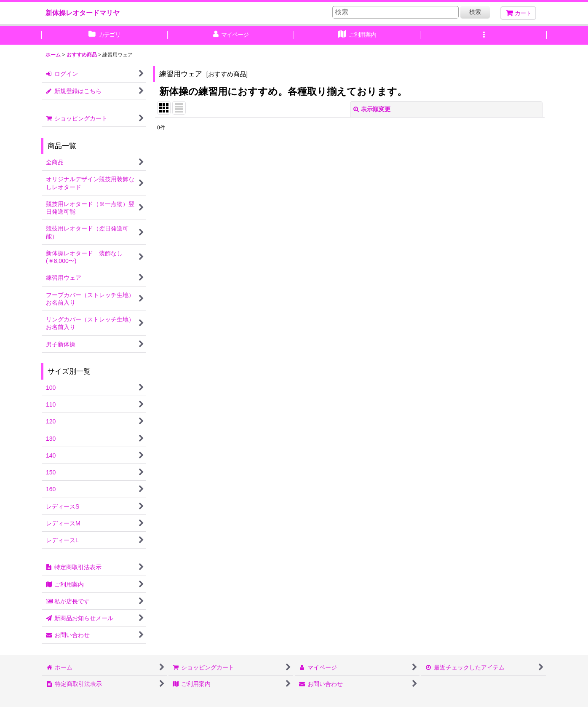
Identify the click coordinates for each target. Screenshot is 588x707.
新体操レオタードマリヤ (83, 13)
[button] (484, 35)
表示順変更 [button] (372, 109)
